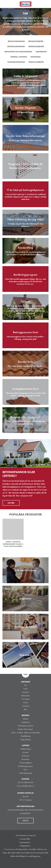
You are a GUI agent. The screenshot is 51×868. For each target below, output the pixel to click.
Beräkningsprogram (26, 766)
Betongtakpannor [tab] (16, 41)
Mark (25, 689)
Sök (47, 4)
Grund (26, 703)
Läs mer (11, 503)
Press (25, 770)
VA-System (26, 699)
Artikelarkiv (25, 722)
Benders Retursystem (25, 729)
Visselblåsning (25, 736)
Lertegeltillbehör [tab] (36, 46)
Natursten (26, 692)
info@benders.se (28, 786)
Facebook (28, 862)
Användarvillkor (25, 839)
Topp (25, 675)
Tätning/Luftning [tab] (19, 57)
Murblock (25, 706)
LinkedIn (22, 862)
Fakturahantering (26, 773)
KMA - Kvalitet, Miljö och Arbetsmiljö (25, 733)
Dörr (26, 709)
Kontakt (25, 752)
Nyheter (26, 719)
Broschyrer (25, 759)
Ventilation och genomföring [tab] (18, 52)
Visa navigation (5, 4)
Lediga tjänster (25, 740)
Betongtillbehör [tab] (36, 41)
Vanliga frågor (26, 749)
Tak (25, 685)
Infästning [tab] (36, 57)
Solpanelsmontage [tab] (16, 62)
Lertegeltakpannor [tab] (16, 46)
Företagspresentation (25, 726)
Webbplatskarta (25, 846)
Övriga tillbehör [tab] (36, 62)
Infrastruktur (26, 696)
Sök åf (25, 821)
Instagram (17, 862)
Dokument (25, 756)
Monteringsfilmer (26, 763)
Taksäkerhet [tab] (41, 52)
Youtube (33, 862)
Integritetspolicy (25, 842)
